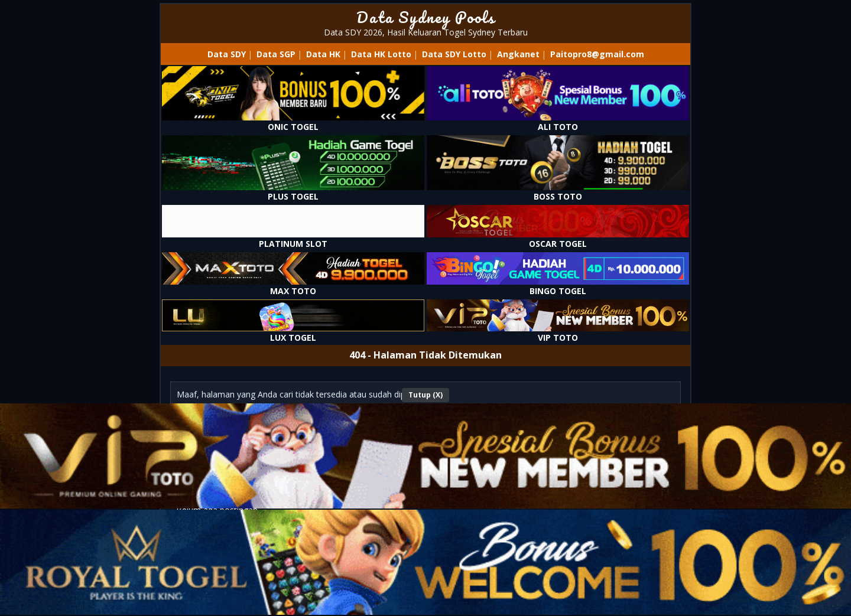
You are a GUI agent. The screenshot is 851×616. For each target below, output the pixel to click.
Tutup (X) (425, 395)
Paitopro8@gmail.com (597, 54)
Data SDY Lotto (454, 54)
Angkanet (518, 54)
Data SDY (227, 54)
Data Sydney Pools (426, 17)
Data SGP (276, 54)
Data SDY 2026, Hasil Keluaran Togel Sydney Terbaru (426, 32)
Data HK (323, 54)
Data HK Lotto (381, 54)
